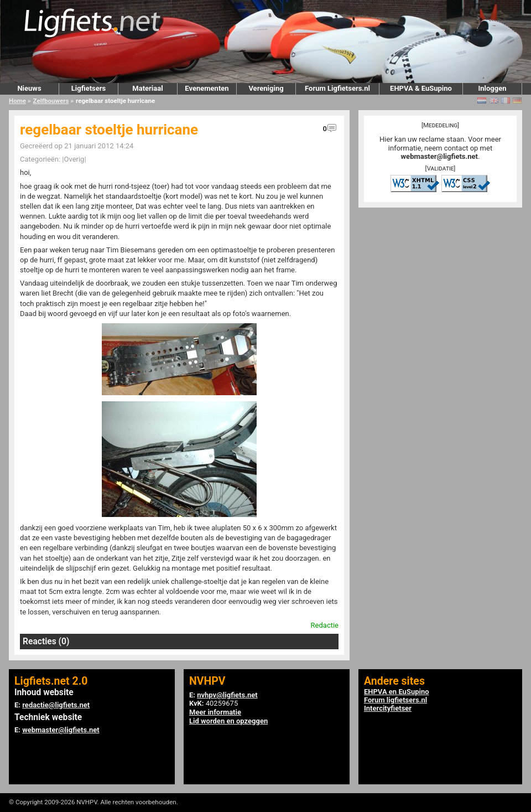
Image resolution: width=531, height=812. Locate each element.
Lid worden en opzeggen (228, 721)
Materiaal (147, 88)
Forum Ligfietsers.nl (337, 88)
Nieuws (29, 88)
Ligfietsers (88, 88)
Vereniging (266, 88)
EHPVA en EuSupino (397, 692)
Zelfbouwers (51, 101)
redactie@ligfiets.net (56, 705)
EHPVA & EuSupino (421, 88)
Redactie (325, 625)
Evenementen (207, 88)
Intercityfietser (388, 708)
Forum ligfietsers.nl (395, 700)
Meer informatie (215, 712)
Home (17, 101)
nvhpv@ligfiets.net (227, 695)
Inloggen (492, 88)
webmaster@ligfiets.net (439, 156)
